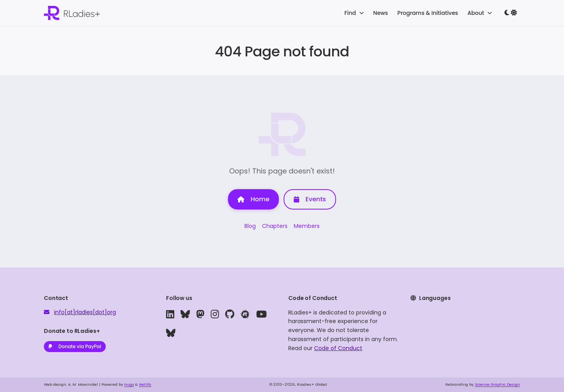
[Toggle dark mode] (511, 13)
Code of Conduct (338, 348)
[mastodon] (200, 314)
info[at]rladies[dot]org (85, 312)
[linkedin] (170, 314)
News (381, 13)
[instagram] (215, 314)
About (480, 13)
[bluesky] (185, 314)
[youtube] (261, 314)
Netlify (145, 384)
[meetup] (245, 314)
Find (354, 13)
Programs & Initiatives (428, 13)
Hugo (129, 384)
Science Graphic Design (497, 384)
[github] (230, 314)
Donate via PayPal (75, 346)
